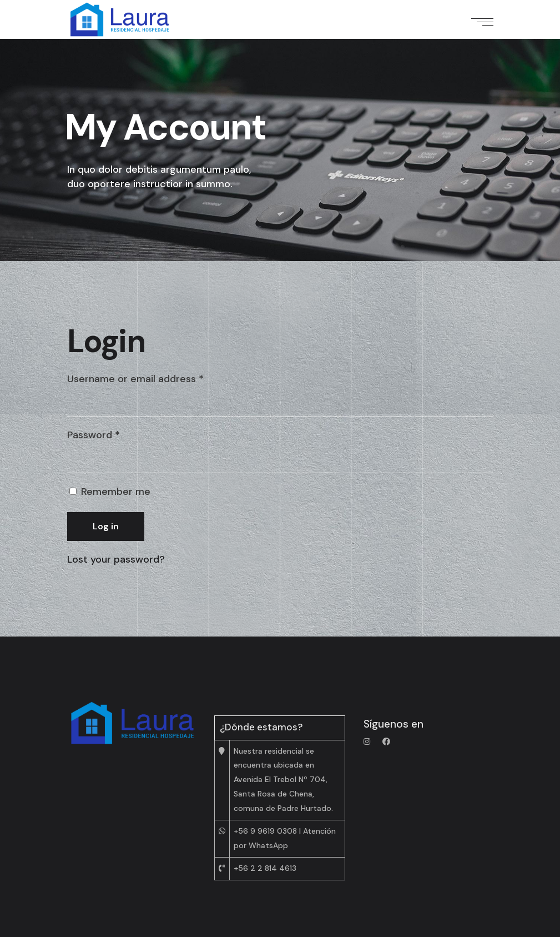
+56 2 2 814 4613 (265, 868)
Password (94, 435)
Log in (106, 526)
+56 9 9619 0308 (265, 831)
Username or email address (135, 379)
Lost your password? (116, 559)
